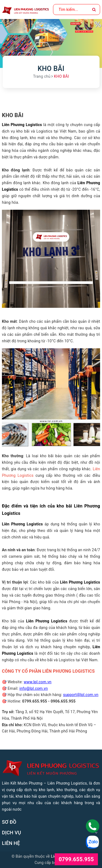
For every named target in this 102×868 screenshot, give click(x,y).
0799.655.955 (76, 859)
